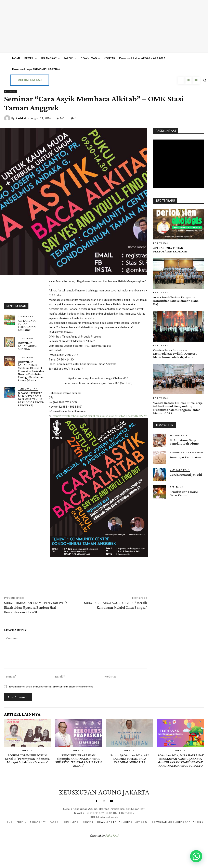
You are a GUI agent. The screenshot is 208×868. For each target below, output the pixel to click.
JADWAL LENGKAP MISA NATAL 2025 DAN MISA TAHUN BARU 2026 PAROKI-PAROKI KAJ (31, 399)
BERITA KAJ (25, 316)
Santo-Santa (179, 435)
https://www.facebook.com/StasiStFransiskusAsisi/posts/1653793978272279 (100, 416)
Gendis (116, 846)
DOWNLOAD (25, 338)
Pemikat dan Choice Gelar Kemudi (184, 494)
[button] (196, 856)
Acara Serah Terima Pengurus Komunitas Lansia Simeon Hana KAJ (176, 301)
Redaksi (21, 118)
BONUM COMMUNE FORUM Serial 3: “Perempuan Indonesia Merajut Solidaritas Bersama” (28, 759)
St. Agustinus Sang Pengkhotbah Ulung (184, 442)
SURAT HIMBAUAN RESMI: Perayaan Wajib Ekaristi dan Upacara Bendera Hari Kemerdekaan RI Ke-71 (36, 608)
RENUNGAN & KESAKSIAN (186, 452)
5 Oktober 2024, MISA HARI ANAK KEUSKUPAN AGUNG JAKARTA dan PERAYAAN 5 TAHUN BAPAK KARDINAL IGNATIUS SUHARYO (181, 760)
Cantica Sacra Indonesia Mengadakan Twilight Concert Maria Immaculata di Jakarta (175, 353)
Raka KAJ (112, 836)
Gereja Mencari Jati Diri (186, 475)
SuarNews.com (98, 846)
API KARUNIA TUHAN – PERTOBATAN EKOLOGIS (27, 325)
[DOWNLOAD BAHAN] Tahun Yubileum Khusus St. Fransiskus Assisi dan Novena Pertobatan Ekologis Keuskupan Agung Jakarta (31, 371)
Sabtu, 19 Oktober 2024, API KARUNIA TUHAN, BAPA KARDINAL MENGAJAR (129, 759)
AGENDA (11, 92)
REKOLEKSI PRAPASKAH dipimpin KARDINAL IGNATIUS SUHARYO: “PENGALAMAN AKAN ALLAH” (79, 760)
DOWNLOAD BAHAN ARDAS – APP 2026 (29, 346)
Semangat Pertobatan (185, 457)
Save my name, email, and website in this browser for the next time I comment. (51, 687)
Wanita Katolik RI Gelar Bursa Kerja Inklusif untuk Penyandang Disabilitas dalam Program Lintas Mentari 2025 (178, 408)
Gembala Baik (180, 470)
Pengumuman (28, 389)
